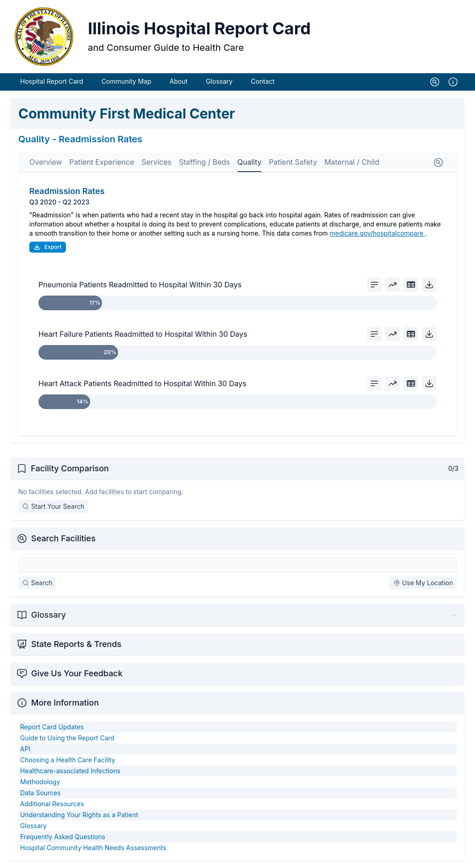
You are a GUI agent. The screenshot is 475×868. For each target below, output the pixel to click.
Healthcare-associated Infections (70, 771)
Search (37, 583)
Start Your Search (53, 506)
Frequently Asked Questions (63, 837)
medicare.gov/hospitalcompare (377, 233)
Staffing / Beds (205, 162)
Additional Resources (52, 804)
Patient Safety (293, 162)
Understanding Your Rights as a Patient (79, 815)
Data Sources (40, 793)
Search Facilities (63, 538)
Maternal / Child (352, 162)
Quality (250, 162)
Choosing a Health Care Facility (68, 760)
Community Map (127, 81)
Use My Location (423, 583)
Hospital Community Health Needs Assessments (93, 848)
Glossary (219, 81)
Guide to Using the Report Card (67, 738)
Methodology (40, 782)
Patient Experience (102, 162)
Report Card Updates (52, 727)
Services (157, 162)
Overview (46, 162)
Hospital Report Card (52, 81)
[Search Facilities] (237, 565)
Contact (263, 81)
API (25, 749)
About (178, 81)
